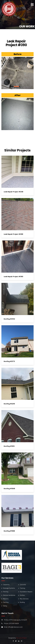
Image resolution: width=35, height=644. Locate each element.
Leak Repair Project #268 (13, 234)
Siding (5, 606)
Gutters (22, 595)
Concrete (23, 585)
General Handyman (9, 595)
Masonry (6, 599)
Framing (22, 588)
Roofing (22, 602)
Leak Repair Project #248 (13, 192)
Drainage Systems (9, 588)
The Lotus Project (21, 638)
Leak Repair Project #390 (13, 277)
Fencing (6, 592)
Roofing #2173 (9, 361)
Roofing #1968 (9, 531)
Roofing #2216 (9, 404)
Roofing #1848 (9, 489)
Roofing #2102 (9, 319)
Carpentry (6, 585)
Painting (6, 602)
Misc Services (24, 599)
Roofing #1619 (9, 446)
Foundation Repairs (26, 592)
